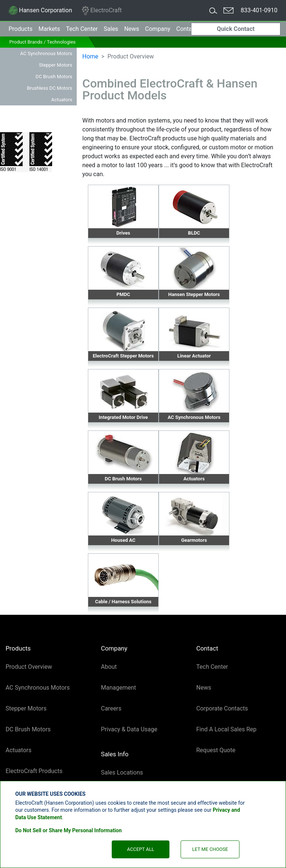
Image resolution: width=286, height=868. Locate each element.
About (109, 667)
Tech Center (212, 667)
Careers (111, 708)
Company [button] (158, 29)
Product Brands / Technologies (42, 42)
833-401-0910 (259, 10)
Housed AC (123, 540)
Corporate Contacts (222, 708)
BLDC (194, 233)
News (131, 29)
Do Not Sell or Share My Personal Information (69, 830)
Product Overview (29, 667)
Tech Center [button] (82, 29)
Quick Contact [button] (236, 29)
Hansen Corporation (40, 12)
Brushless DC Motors (50, 88)
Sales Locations (122, 772)
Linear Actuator (194, 356)
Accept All (141, 849)
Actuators (62, 100)
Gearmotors (194, 540)
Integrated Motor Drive (123, 417)
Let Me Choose (210, 849)
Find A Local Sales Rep (226, 729)
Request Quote (216, 750)
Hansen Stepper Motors (194, 294)
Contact (187, 29)
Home (90, 56)
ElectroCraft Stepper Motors (123, 356)
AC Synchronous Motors (46, 53)
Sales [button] (111, 29)
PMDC (123, 294)
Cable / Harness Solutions (123, 602)
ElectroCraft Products (34, 771)
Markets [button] (49, 29)
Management (118, 688)
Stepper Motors (56, 65)
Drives (123, 233)
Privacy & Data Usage (129, 729)
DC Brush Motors (54, 77)
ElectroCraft (101, 11)
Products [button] (20, 29)
